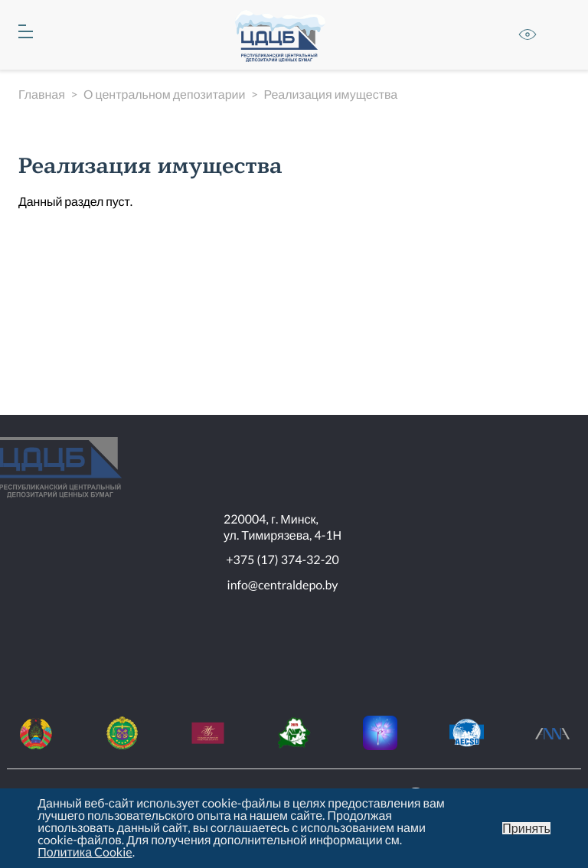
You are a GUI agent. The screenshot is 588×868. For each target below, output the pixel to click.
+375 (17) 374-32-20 (283, 560)
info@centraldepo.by (283, 585)
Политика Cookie (85, 852)
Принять (526, 828)
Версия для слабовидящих (528, 34)
